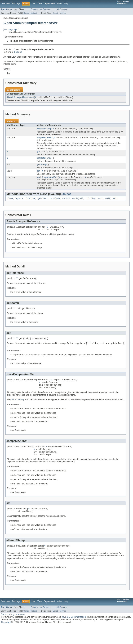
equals (19, 204)
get (39, 155)
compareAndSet (45, 140)
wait (100, 204)
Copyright (6, 641)
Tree (40, 3)
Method (34, 13)
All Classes (62, 9)
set (39, 176)
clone (10, 204)
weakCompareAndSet (47, 182)
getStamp (42, 169)
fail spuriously (18, 411)
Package (16, 3)
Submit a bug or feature (13, 633)
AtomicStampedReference (20, 99)
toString (91, 204)
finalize (30, 204)
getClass (43, 204)
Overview (5, 3)
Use (33, 3)
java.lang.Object (11, 29)
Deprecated (49, 3)
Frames (34, 9)
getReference (44, 162)
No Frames (45, 9)
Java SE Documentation (74, 635)
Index (59, 3)
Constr (26, 13)
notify (66, 204)
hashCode (55, 204)
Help (66, 3)
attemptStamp (44, 131)
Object (18, 53)
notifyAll (78, 204)
